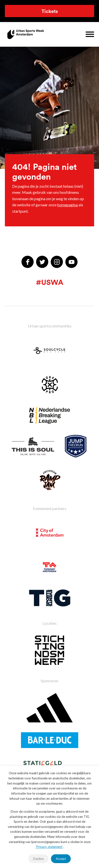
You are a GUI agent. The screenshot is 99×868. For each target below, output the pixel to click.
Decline (38, 859)
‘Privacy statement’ (49, 847)
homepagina (68, 205)
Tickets (50, 11)
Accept (61, 859)
